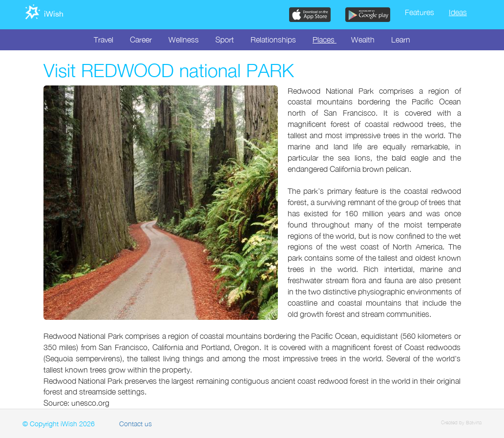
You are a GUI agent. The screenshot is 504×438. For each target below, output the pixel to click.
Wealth (363, 40)
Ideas (458, 12)
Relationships (273, 40)
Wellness (184, 40)
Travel (104, 40)
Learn (401, 40)
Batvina (474, 422)
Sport (225, 40)
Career (141, 40)
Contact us (136, 424)
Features (420, 12)
